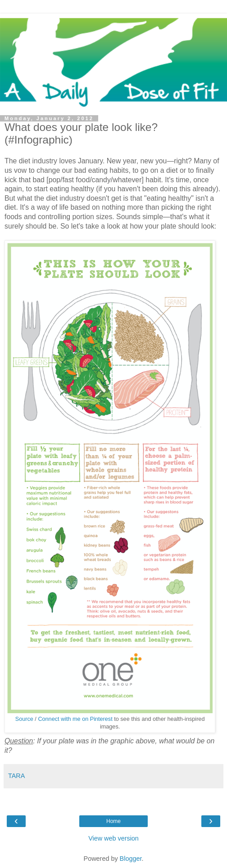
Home (113, 821)
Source (24, 719)
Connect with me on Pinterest (75, 719)
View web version (113, 838)
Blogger (131, 859)
